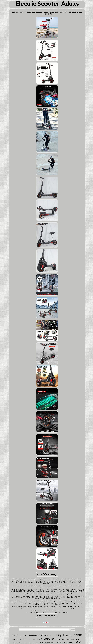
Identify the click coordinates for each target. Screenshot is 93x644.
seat (41, 643)
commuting (17, 643)
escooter (25, 643)
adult (78, 642)
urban (25, 635)
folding (58, 635)
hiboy (71, 636)
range (15, 635)
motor (47, 643)
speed (40, 639)
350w (71, 643)
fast (21, 636)
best (66, 643)
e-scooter (34, 635)
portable (19, 639)
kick (72, 639)
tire (37, 643)
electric (78, 635)
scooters (29, 640)
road (81, 640)
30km (68, 640)
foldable (44, 635)
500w (53, 643)
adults (60, 642)
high (30, 643)
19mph (34, 640)
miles (77, 639)
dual (25, 640)
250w (13, 640)
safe (34, 643)
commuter (60, 639)
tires (51, 636)
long (65, 635)
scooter (49, 639)
